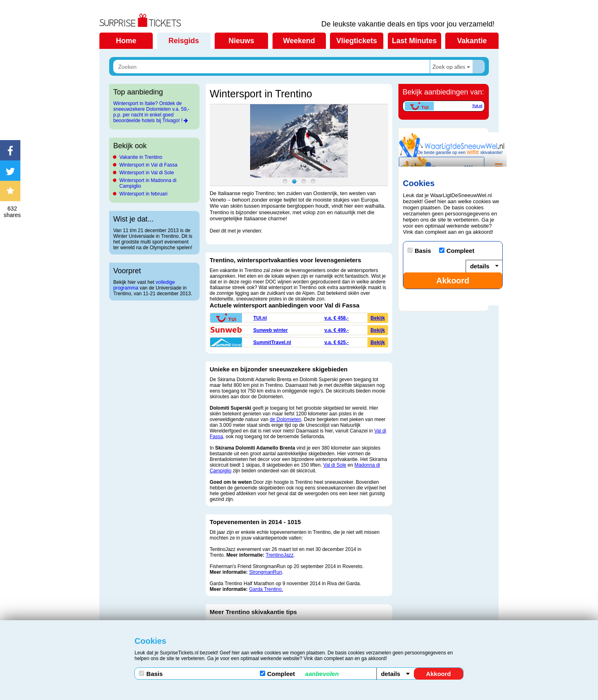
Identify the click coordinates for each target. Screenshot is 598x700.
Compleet (299, 674)
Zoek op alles (449, 67)
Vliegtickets (356, 41)
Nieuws (241, 41)
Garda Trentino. (266, 589)
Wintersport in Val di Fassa (148, 165)
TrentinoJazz (279, 555)
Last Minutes (414, 41)
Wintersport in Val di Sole (147, 173)
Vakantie (472, 41)
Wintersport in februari (143, 194)
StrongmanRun (265, 572)
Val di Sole (335, 465)
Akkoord (439, 674)
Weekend (299, 41)
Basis (151, 674)
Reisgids (184, 41)
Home (126, 41)
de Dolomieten (285, 419)
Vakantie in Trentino (141, 157)
